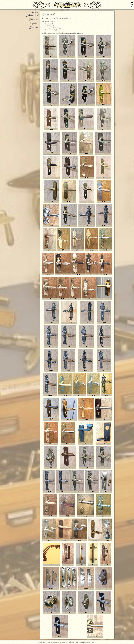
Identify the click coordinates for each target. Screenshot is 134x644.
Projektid (33, 24)
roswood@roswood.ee (72, 642)
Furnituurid (32, 16)
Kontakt (33, 27)
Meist (35, 12)
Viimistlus (33, 20)
